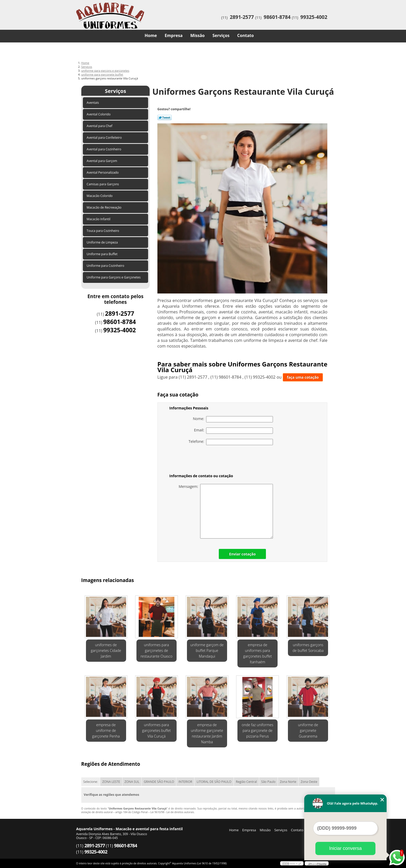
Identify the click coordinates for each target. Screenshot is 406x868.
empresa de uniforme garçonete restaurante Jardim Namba (207, 733)
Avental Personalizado (103, 172)
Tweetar (165, 117)
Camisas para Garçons (103, 184)
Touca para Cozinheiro (103, 231)
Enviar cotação (242, 554)
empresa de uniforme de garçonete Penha (106, 730)
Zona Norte (288, 782)
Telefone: (231, 442)
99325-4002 (314, 17)
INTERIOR (185, 782)
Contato (245, 35)
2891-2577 (242, 17)
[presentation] (202, 460)
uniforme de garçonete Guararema (308, 730)
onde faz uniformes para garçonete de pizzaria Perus (258, 730)
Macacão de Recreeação (105, 207)
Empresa (174, 35)
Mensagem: (226, 511)
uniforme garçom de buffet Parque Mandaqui (207, 650)
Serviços (221, 35)
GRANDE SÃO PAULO (159, 782)
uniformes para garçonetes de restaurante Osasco (157, 650)
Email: (233, 431)
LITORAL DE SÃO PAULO (214, 782)
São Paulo (268, 782)
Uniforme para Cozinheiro (106, 266)
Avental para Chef (100, 126)
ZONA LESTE (111, 782)
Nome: (233, 419)
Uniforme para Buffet (103, 254)
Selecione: (91, 782)
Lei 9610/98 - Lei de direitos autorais (172, 812)
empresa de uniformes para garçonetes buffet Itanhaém (258, 653)
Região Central (246, 782)
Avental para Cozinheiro (104, 149)
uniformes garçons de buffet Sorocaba (308, 648)
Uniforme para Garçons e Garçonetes (114, 277)
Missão (197, 35)
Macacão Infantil (99, 219)
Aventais (93, 103)
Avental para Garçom (102, 161)
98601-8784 (277, 17)
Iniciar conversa (345, 848)
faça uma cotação (303, 377)
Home (151, 35)
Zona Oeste (309, 782)
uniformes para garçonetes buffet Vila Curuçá (157, 730)
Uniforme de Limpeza (103, 242)
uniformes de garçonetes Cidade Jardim (106, 650)
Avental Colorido (99, 114)
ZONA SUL (132, 782)
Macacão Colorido (100, 196)
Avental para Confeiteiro (105, 138)
